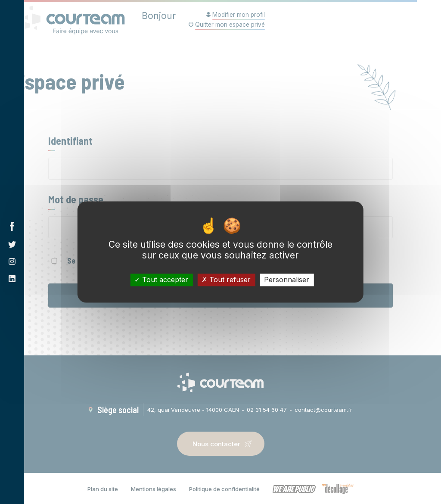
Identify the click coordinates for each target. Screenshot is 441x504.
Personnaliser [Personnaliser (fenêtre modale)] (287, 280)
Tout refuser (226, 280)
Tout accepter (161, 280)
